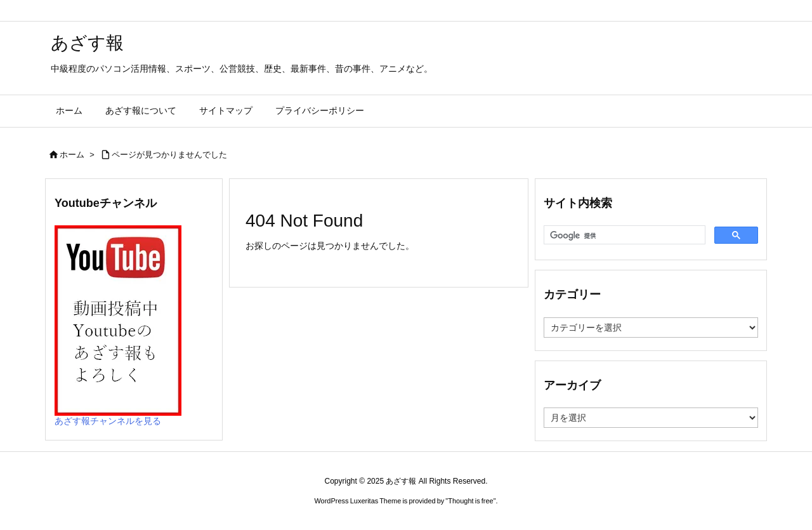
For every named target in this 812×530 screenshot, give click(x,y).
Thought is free (470, 501)
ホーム (72, 155)
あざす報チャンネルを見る (108, 421)
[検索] (623, 235)
